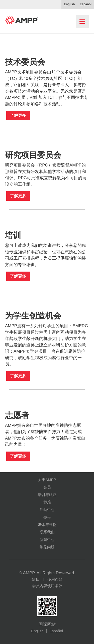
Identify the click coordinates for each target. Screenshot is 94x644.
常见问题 (47, 547)
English (37, 631)
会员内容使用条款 (47, 586)
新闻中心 (47, 540)
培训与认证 (47, 495)
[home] (20, 18)
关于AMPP (47, 480)
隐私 (35, 579)
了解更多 (18, 115)
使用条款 (55, 579)
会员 (47, 487)
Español (56, 631)
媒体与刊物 (47, 525)
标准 (47, 502)
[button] (82, 22)
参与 (47, 517)
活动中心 (47, 510)
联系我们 (47, 532)
